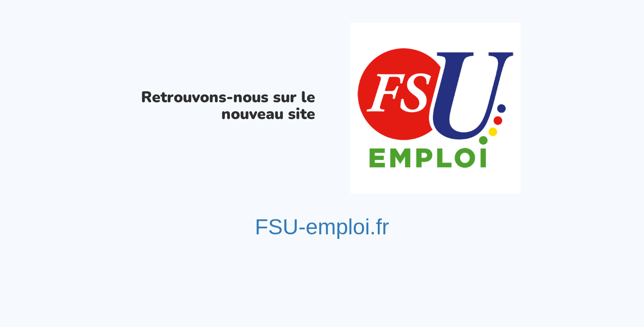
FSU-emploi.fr (322, 227)
